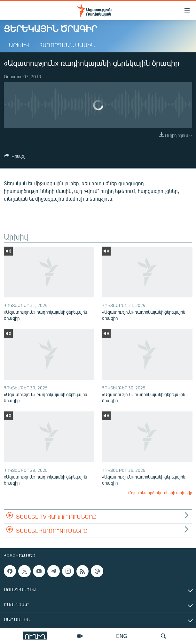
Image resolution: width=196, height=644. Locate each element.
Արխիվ (19, 45)
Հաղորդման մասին (67, 45)
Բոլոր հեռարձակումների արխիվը (160, 493)
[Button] (14, 157)
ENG (122, 636)
